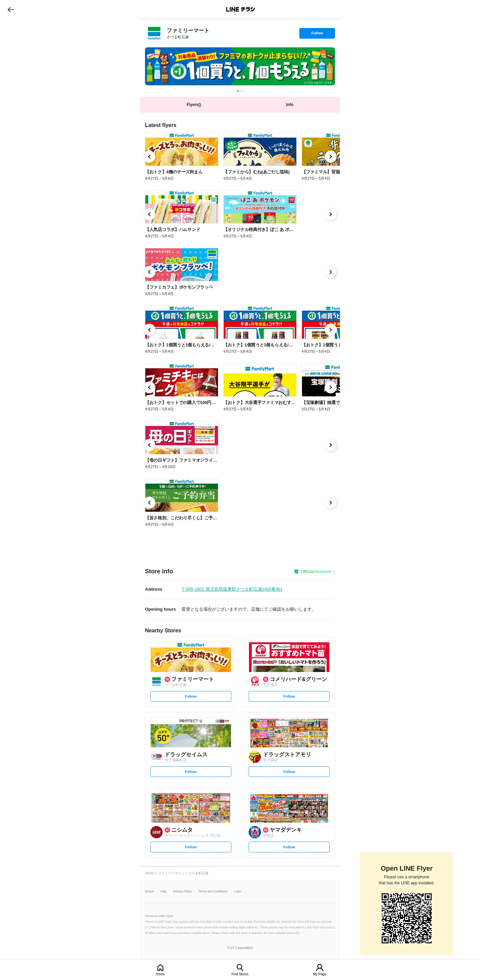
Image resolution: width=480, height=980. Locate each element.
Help (163, 891)
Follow (317, 35)
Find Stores (240, 974)
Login (238, 891)
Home (160, 974)
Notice (149, 891)
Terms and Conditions (213, 891)
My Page (319, 974)
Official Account (316, 571)
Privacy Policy (182, 891)
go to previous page (11, 9)
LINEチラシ (240, 9)
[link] (154, 33)
